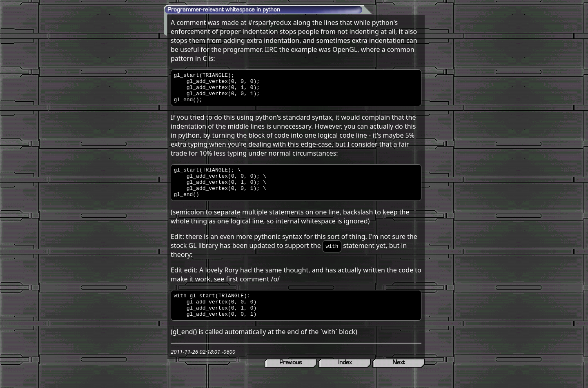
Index (345, 379)
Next (399, 379)
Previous (291, 379)
